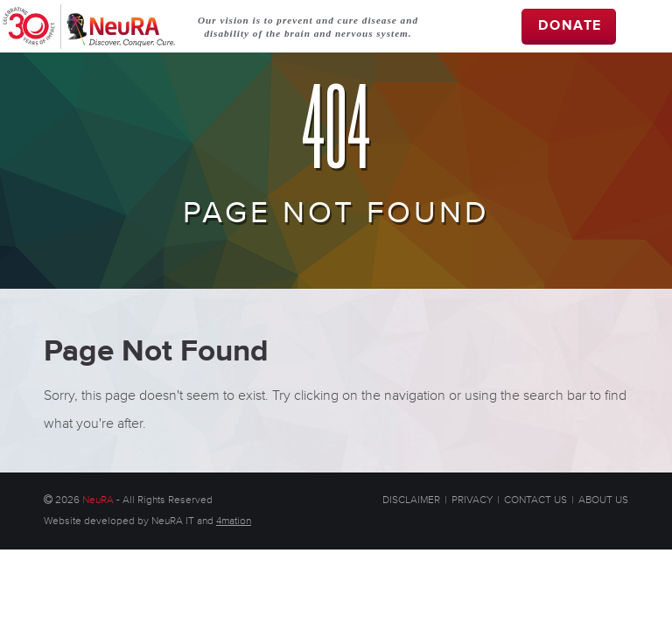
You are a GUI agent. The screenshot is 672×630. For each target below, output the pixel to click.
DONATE (570, 26)
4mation (234, 521)
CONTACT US (535, 500)
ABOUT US (603, 500)
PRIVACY (472, 500)
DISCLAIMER (411, 500)
